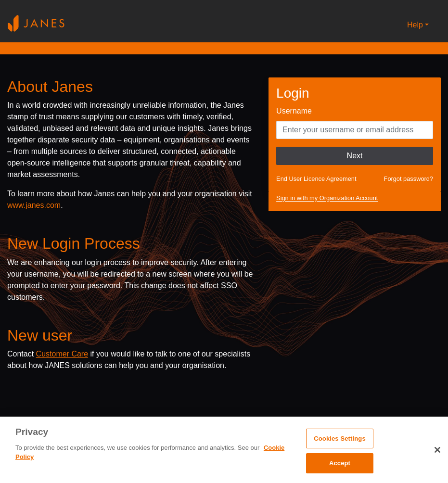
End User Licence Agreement (316, 179)
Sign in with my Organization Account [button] (327, 198)
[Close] (437, 450)
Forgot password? (409, 179)
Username (294, 111)
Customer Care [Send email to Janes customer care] (62, 354)
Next (355, 156)
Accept (340, 463)
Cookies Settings (340, 439)
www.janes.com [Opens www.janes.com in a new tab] (34, 205)
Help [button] (415, 25)
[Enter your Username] (355, 130)
